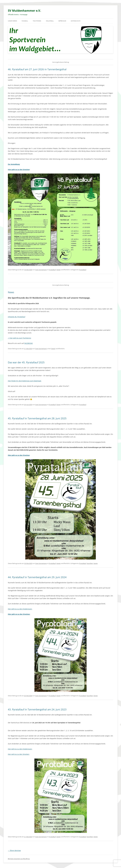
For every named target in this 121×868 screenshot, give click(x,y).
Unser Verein (12, 21)
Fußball (25, 21)
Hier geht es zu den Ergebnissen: (20, 609)
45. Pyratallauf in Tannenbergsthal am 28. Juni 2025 (37, 418)
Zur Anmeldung (14, 164)
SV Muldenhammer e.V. (24, 11)
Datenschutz (76, 21)
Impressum (62, 21)
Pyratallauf (52, 270)
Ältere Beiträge (14, 850)
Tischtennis (37, 21)
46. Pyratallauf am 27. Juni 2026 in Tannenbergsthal (37, 69)
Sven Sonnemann (41, 270)
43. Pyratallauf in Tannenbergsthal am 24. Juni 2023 (37, 709)
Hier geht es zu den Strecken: (19, 754)
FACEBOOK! (29, 343)
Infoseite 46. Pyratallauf (17, 317)
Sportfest (90, 563)
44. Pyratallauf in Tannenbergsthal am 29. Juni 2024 (37, 577)
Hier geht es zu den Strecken (19, 170)
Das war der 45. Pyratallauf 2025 (26, 362)
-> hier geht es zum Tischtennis (19, 338)
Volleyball (50, 21)
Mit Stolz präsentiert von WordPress (19, 859)
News (11, 292)
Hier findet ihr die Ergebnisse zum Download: (25, 381)
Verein (58, 270)
